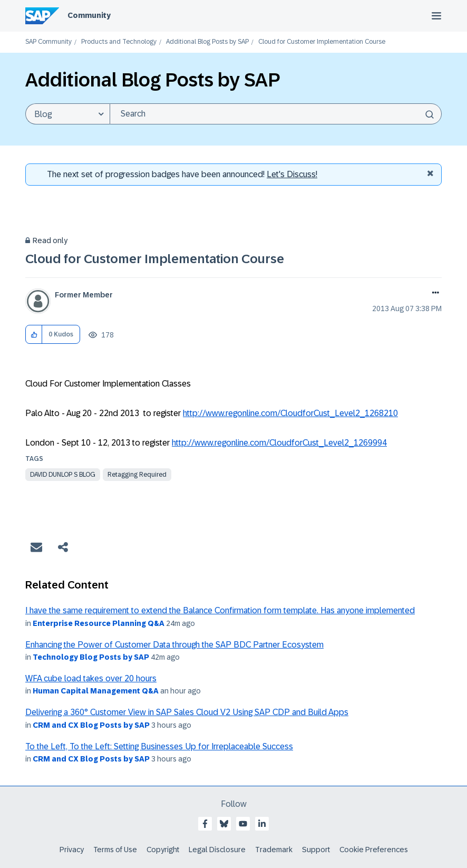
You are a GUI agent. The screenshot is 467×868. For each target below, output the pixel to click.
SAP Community (48, 42)
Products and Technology (119, 42)
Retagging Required (137, 475)
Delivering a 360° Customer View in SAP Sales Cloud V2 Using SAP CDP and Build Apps (187, 712)
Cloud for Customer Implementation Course (155, 259)
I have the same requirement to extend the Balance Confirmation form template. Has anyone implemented (220, 610)
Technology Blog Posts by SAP (91, 657)
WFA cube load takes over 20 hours (91, 678)
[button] (34, 335)
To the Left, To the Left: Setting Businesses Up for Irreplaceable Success (159, 746)
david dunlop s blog (63, 475)
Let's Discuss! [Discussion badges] (292, 174)
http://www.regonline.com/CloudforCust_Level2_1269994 (279, 443)
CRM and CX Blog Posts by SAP (91, 725)
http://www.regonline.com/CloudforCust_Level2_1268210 (290, 413)
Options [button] (434, 294)
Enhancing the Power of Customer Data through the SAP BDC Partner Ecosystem (174, 645)
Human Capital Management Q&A (96, 691)
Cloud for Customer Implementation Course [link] (322, 42)
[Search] (276, 114)
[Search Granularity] (67, 114)
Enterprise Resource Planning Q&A (99, 623)
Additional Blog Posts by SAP (207, 42)
